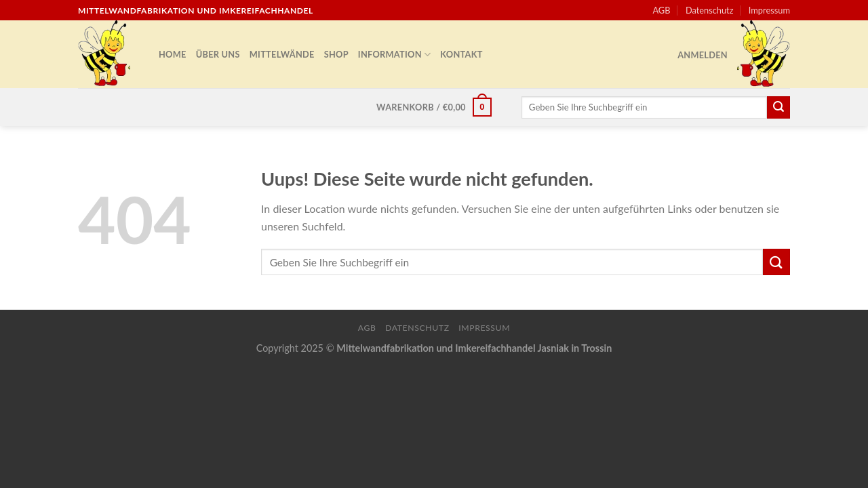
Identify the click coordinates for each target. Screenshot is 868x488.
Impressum (769, 10)
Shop (336, 54)
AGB (661, 10)
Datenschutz (710, 10)
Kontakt (461, 54)
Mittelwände (282, 54)
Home (173, 54)
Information (394, 55)
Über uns (218, 54)
